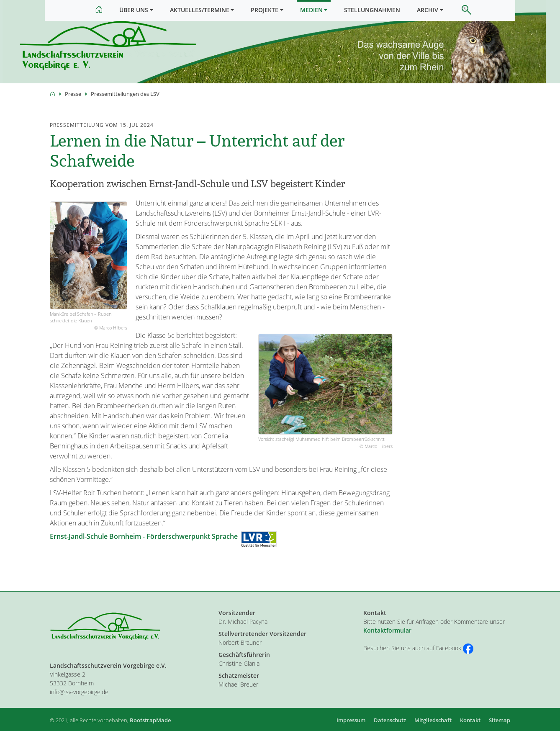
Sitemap (500, 720)
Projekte (265, 10)
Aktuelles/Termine (200, 10)
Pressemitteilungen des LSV (125, 103)
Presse (73, 103)
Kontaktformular (387, 630)
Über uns (134, 10)
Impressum (351, 720)
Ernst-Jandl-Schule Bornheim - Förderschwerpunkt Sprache (144, 545)
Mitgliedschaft (433, 720)
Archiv (428, 10)
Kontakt (470, 720)
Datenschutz (390, 720)
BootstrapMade (150, 720)
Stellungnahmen (372, 10)
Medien (311, 10)
